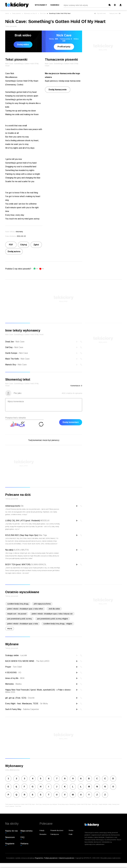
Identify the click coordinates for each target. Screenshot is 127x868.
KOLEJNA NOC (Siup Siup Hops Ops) (22, 535)
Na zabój (9, 550)
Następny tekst (115, 13)
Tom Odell (17, 667)
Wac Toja (43, 535)
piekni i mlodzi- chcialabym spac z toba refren (25, 609)
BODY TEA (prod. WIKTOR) (18, 564)
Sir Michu (43, 704)
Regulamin (10, 844)
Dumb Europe (11, 353)
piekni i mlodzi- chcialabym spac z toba (23, 624)
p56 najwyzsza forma (42, 604)
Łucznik (23, 655)
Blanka (18, 684)
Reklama (24, 844)
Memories (10, 684)
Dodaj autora (14, 251)
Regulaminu (39, 858)
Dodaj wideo (23, 45)
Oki (22, 506)
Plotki (71, 834)
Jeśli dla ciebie (54, 609)
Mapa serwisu (26, 831)
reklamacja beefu (13, 506)
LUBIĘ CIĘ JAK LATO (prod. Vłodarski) (23, 521)
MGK (22, 678)
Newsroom (10, 837)
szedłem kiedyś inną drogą (18, 604)
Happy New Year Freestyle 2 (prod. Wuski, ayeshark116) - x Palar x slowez (38, 690)
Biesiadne (43, 834)
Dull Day (9, 347)
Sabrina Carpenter (30, 709)
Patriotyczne (55, 834)
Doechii (31, 698)
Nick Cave (43, 13)
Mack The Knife (12, 359)
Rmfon (71, 831)
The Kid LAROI (42, 661)
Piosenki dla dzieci (57, 831)
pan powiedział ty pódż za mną (19, 619)
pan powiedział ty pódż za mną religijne (53, 619)
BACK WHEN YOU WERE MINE (20, 661)
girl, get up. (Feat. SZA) (16, 698)
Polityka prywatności (51, 858)
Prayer (8, 667)
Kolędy (42, 831)
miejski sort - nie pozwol (17, 614)
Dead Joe (9, 342)
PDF (11, 245)
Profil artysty (64, 47)
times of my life (12, 678)
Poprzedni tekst (100, 13)
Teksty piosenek (16, 13)
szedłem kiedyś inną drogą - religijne (58, 624)
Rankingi (55, 5)
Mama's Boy (11, 365)
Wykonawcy (41, 5)
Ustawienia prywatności (66, 858)
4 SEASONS (11, 673)
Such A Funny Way (13, 709)
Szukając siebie (12, 655)
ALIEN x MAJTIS (21, 550)
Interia (7, 13)
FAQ (22, 837)
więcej (10, 628)
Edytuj (24, 245)
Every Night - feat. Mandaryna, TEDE (22, 704)
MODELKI (45, 521)
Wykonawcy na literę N (30, 13)
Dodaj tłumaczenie (58, 90)
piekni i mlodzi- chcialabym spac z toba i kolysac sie (52, 614)
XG (19, 673)
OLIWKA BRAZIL (39, 564)
